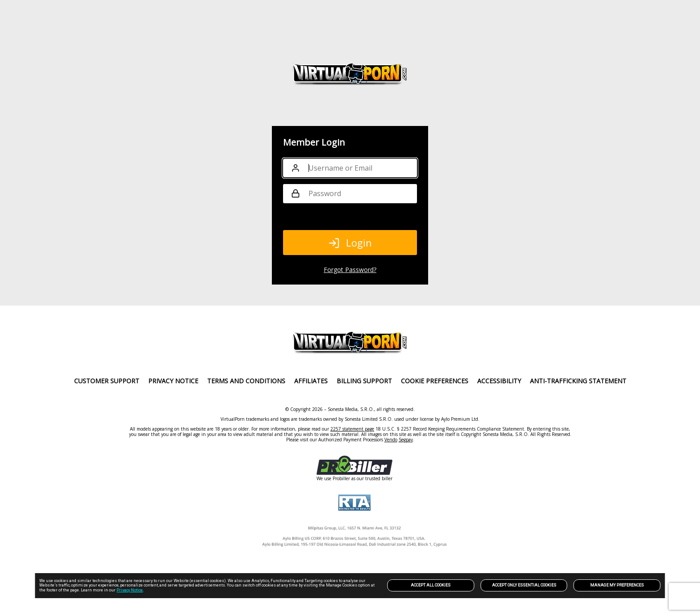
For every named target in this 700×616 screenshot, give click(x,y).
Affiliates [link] (311, 381)
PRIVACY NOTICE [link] (173, 381)
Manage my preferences (617, 585)
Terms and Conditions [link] (246, 381)
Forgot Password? (350, 270)
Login (350, 243)
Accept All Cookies (431, 585)
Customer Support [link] (107, 381)
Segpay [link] (406, 440)
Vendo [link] (391, 440)
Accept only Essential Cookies (524, 585)
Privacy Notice (130, 590)
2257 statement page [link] (352, 429)
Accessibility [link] (499, 381)
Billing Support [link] (364, 381)
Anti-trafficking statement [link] (578, 381)
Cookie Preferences (435, 381)
